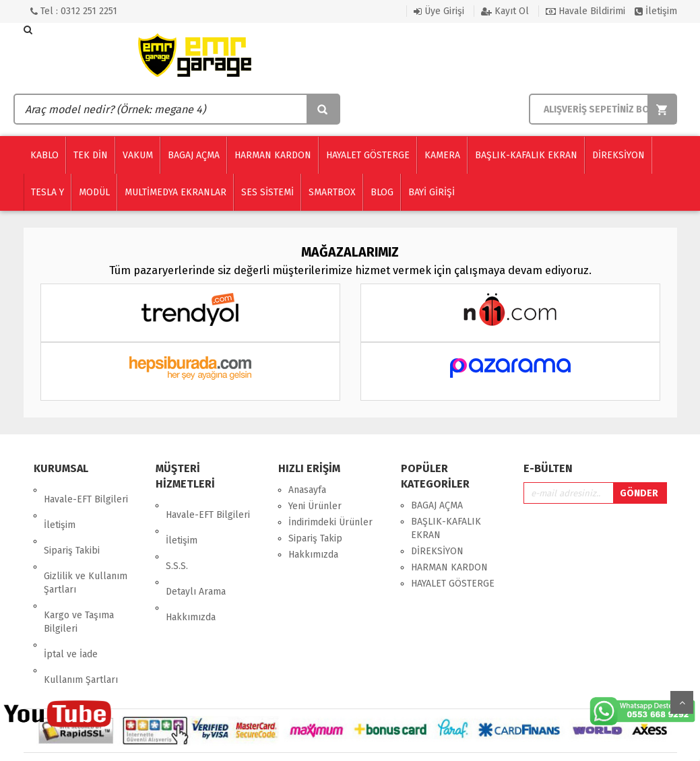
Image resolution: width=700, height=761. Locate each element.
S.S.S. (177, 538)
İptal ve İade (71, 598)
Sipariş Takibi (72, 522)
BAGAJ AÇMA (437, 505)
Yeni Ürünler (315, 506)
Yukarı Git (682, 702)
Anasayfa (307, 490)
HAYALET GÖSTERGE (453, 584)
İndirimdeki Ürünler (330, 522)
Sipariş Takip (315, 538)
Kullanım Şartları (81, 614)
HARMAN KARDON (449, 567)
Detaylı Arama (196, 554)
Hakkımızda (191, 570)
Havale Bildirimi (585, 11)
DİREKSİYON (437, 551)
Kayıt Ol (505, 11)
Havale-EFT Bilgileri (86, 490)
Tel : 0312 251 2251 (74, 11)
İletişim (656, 11)
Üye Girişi (439, 11)
